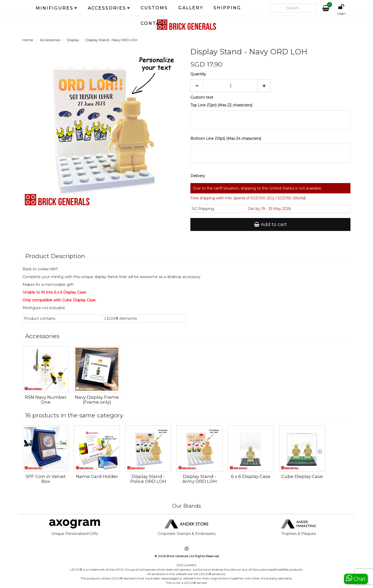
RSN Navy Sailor (46, 397)
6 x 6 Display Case (251, 476)
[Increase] (264, 86)
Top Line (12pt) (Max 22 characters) (221, 105)
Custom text (202, 97)
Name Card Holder (97, 476)
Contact (154, 23)
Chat (356, 578)
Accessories (107, 8)
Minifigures (55, 8)
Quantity (198, 74)
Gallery (191, 8)
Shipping (227, 8)
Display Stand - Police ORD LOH (148, 479)
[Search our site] (293, 8)
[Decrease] (197, 86)
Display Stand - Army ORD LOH (200, 479)
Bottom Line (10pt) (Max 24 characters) (226, 139)
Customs (154, 8)
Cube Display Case (302, 476)
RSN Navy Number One (97, 400)
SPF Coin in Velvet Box (46, 479)
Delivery (198, 176)
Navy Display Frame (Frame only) (148, 400)
